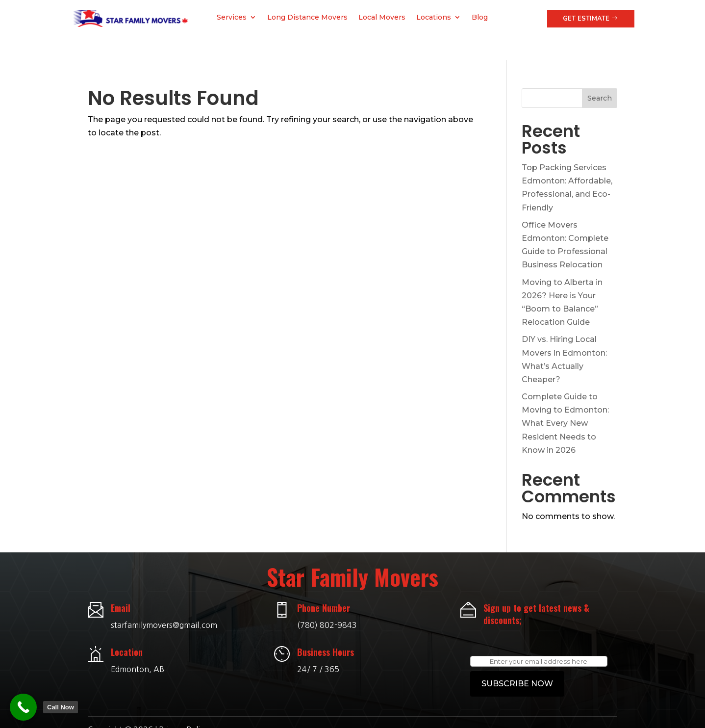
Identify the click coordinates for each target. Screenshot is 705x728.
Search (600, 76)
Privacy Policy (183, 707)
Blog (480, 18)
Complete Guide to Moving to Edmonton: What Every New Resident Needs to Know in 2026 (565, 401)
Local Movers (382, 18)
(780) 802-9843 (327, 602)
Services (232, 18)
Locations (434, 18)
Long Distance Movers (307, 18)
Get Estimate (586, 19)
